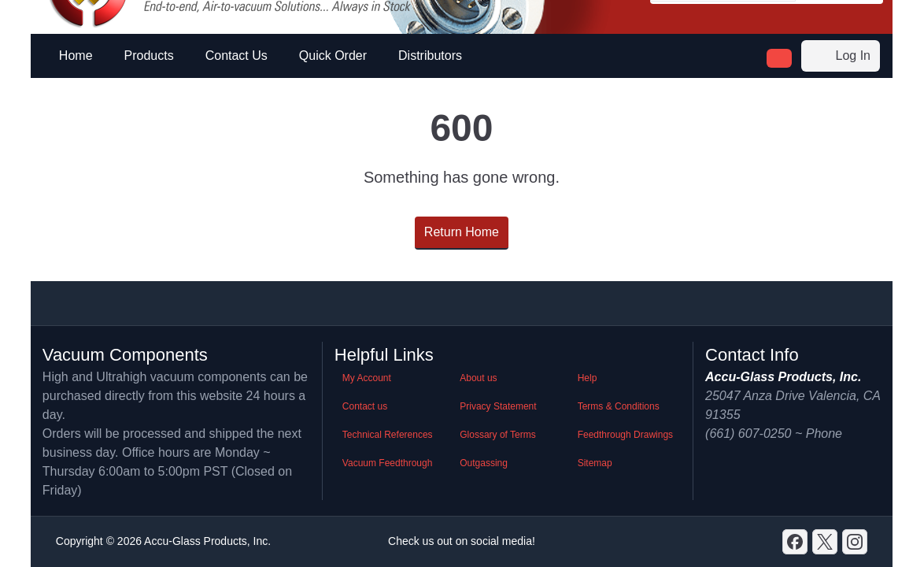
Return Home (462, 232)
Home (76, 56)
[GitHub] (855, 542)
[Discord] (795, 542)
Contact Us (237, 56)
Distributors (430, 56)
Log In (841, 56)
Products (149, 56)
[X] (825, 542)
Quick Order (333, 56)
